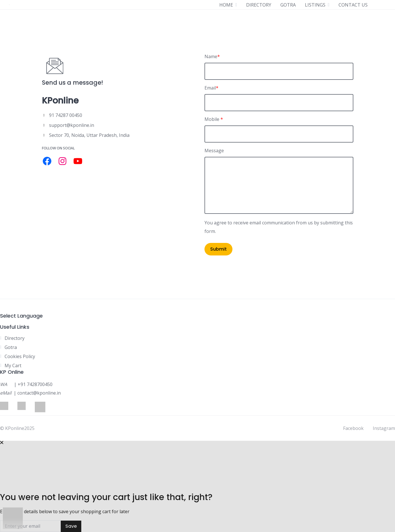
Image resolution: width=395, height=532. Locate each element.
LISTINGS (315, 5)
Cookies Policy (20, 356)
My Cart (13, 366)
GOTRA (288, 5)
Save (71, 526)
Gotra (11, 347)
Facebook (353, 428)
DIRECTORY (259, 5)
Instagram (384, 428)
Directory (15, 338)
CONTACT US (353, 5)
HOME (226, 5)
